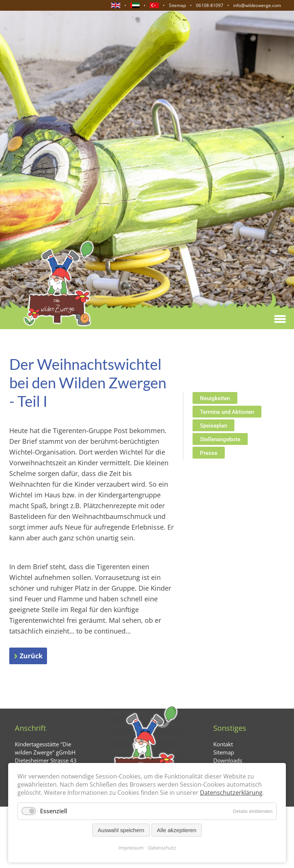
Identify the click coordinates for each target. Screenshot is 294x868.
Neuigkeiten (215, 398)
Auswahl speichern (121, 830)
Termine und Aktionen (227, 412)
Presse (209, 453)
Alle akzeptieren (177, 830)
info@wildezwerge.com (257, 5)
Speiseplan (213, 426)
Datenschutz (162, 848)
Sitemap (177, 5)
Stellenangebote (220, 439)
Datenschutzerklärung (231, 793)
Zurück (31, 656)
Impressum (131, 848)
